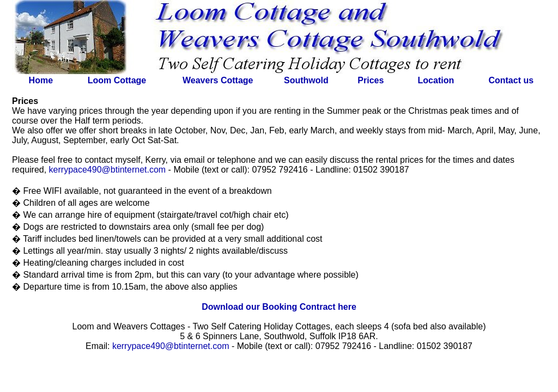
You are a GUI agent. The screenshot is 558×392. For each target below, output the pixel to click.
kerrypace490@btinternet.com (108, 170)
